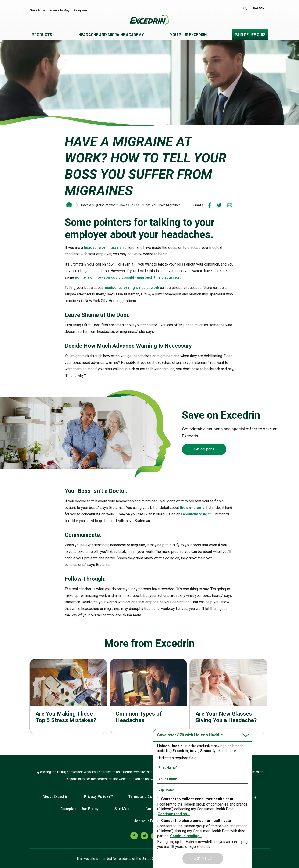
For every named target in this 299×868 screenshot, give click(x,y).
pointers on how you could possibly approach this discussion (128, 277)
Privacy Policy (96, 797)
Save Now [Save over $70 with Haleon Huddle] (37, 10)
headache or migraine (103, 247)
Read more (68, 697)
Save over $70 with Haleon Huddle (190, 735)
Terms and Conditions (147, 797)
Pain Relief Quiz (250, 35)
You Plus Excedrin (188, 35)
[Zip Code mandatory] (203, 790)
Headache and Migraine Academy (111, 35)
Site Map (122, 809)
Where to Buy (59, 10)
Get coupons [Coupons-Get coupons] (204, 449)
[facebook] (134, 836)
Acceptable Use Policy (79, 809)
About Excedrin (55, 797)
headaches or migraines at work (131, 288)
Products (42, 35)
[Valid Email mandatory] (203, 779)
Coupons (81, 10)
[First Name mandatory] (203, 768)
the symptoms (192, 508)
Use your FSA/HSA (149, 821)
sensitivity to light (196, 514)
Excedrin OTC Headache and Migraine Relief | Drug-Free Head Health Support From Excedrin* (69, 205)
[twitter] (144, 836)
